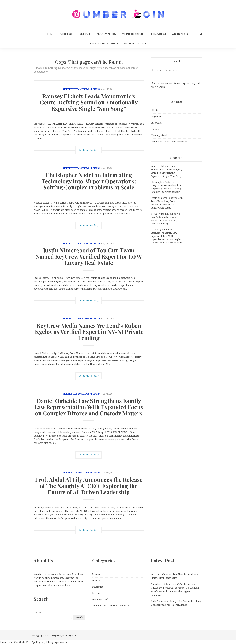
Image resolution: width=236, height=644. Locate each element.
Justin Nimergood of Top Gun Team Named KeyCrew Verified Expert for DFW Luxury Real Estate (89, 256)
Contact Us (158, 34)
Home (50, 34)
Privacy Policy (106, 34)
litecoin (155, 129)
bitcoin (155, 110)
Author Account (135, 43)
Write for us (180, 34)
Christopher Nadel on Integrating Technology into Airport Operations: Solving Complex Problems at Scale (89, 181)
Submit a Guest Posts (104, 43)
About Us (66, 34)
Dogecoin (156, 116)
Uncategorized (159, 135)
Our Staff (84, 34)
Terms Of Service (134, 34)
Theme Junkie (70, 635)
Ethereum (156, 123)
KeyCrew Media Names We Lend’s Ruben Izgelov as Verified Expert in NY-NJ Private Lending (89, 332)
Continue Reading (89, 150)
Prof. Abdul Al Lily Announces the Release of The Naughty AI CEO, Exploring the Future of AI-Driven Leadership (89, 486)
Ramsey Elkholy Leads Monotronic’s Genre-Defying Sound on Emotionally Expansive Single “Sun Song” (89, 102)
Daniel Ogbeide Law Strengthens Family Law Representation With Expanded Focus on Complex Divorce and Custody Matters (89, 407)
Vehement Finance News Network (82, 89)
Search (37, 613)
